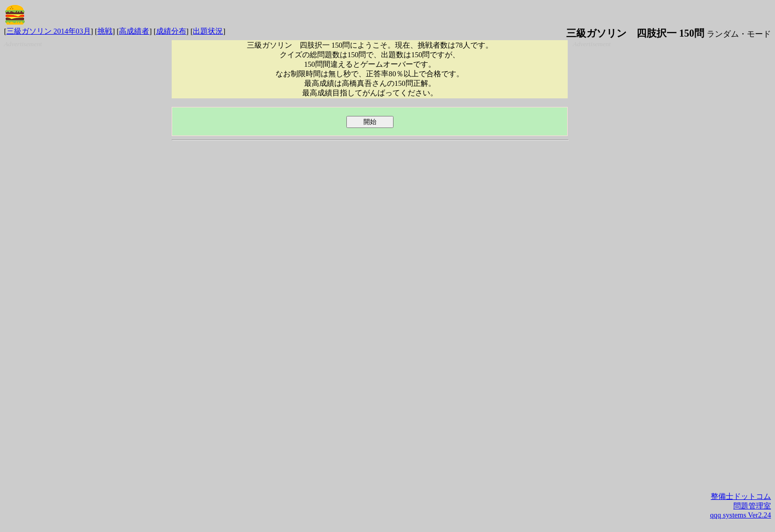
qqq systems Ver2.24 (741, 515)
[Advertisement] (85, 199)
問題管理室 (752, 506)
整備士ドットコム (741, 496)
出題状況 (208, 31)
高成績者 (134, 31)
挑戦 (105, 31)
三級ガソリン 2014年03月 (49, 31)
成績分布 (171, 31)
